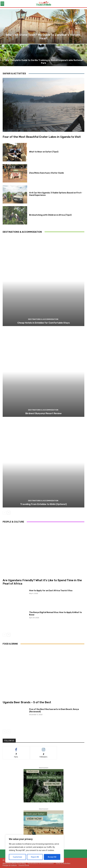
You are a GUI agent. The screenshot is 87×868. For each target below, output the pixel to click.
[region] (35, 849)
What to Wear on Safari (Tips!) (44, 152)
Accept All (52, 857)
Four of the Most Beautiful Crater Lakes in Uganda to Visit (42, 137)
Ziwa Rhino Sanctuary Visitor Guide (46, 173)
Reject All (35, 857)
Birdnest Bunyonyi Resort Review (43, 413)
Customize (17, 857)
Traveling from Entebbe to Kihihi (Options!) (43, 504)
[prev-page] (4, 513)
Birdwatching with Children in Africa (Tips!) (50, 215)
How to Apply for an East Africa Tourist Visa (51, 591)
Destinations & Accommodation (43, 319)
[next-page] (9, 513)
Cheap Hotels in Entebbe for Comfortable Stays (44, 323)
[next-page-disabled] (9, 732)
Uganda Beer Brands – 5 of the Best (27, 702)
